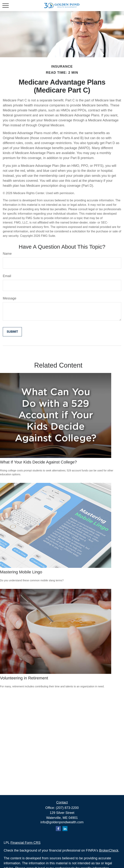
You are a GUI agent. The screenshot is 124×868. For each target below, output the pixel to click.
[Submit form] (12, 332)
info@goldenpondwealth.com (62, 822)
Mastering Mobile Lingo (21, 572)
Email (7, 276)
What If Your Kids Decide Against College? (38, 462)
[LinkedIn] (65, 829)
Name (7, 254)
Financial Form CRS (25, 843)
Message (10, 298)
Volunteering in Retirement (24, 678)
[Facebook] (58, 829)
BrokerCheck (109, 850)
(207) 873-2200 (67, 808)
